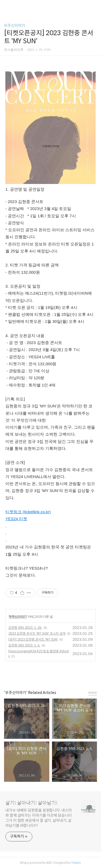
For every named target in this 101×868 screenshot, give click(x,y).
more (93, 692)
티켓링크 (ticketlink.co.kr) (28, 512)
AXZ (49, 863)
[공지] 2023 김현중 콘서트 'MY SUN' (33, 639)
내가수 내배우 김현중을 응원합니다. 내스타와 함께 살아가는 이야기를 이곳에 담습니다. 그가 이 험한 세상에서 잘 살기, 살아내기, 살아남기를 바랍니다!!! (39, 818)
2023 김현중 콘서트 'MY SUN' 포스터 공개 (37, 633)
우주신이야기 (15, 26)
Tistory (76, 863)
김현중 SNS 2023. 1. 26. (25, 628)
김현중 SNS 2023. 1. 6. (24, 645)
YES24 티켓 (16, 519)
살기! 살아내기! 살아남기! (31, 803)
